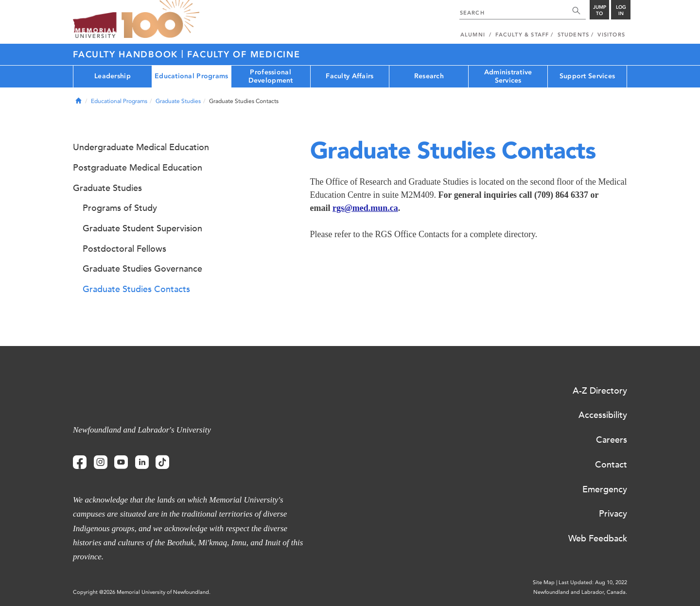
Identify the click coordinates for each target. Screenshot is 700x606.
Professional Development (271, 76)
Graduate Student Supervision (142, 228)
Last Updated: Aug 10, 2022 (593, 582)
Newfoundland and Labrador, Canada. (580, 592)
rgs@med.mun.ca (365, 208)
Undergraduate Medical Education (141, 147)
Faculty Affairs (350, 76)
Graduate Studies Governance (142, 269)
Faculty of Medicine (244, 54)
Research (429, 76)
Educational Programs (192, 76)
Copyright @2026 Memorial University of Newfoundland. (142, 592)
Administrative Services (508, 76)
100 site (160, 19)
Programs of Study (120, 208)
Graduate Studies (178, 101)
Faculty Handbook (127, 54)
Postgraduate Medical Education (138, 168)
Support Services (587, 76)
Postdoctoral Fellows (124, 249)
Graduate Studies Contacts (136, 289)
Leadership (113, 76)
